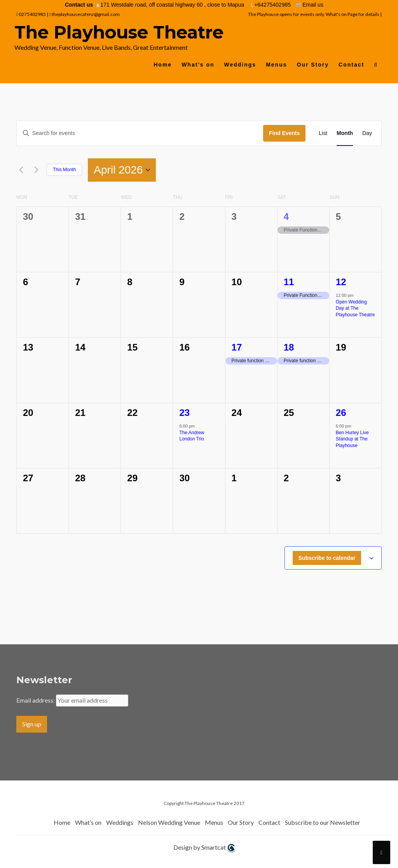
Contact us (79, 5)
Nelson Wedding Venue (169, 822)
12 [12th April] (341, 282)
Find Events (284, 133)
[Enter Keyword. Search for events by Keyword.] (140, 133)
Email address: (36, 700)
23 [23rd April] (184, 413)
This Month (64, 170)
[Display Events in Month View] (345, 133)
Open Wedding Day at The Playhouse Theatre (355, 308)
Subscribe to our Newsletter (323, 822)
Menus (276, 65)
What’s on (198, 65)
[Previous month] (21, 170)
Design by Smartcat (204, 848)
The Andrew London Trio (192, 436)
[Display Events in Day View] (367, 133)
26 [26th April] (341, 413)
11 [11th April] (289, 282)
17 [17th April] (237, 347)
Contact (351, 65)
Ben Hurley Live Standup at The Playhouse (352, 439)
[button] (376, 67)
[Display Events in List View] (323, 133)
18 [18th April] (289, 347)
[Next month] (36, 170)
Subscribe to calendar (327, 558)
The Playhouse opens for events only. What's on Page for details (314, 14)
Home (163, 65)
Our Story (313, 65)
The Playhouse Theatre (119, 32)
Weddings (240, 65)
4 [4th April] (286, 217)
